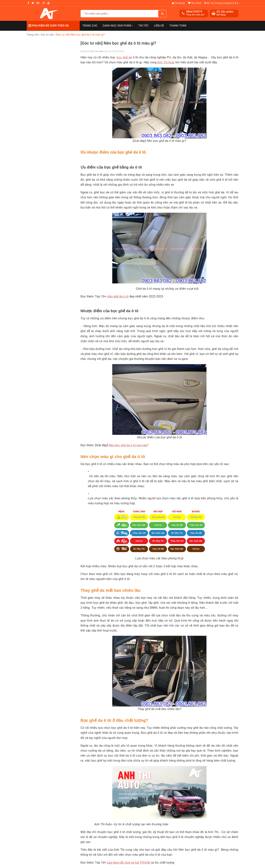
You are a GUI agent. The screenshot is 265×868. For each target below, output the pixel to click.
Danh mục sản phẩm (118, 26)
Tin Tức (144, 26)
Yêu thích (195, 3)
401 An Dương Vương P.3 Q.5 (221, 3)
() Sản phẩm (225, 13)
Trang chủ (90, 26)
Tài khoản (179, 3)
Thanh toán (178, 26)
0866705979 (194, 12)
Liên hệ (159, 26)
